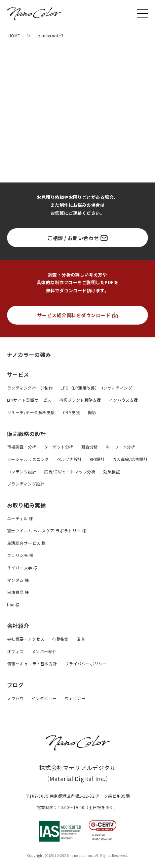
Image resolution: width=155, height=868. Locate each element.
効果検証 (112, 472)
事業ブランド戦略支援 (80, 400)
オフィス (15, 651)
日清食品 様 (18, 592)
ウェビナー (75, 698)
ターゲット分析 (59, 447)
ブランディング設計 (26, 484)
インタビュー (44, 698)
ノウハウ (15, 698)
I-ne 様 (13, 605)
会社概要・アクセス (26, 639)
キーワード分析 (121, 447)
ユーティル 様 (20, 518)
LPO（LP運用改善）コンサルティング (96, 388)
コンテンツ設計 (22, 472)
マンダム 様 (18, 580)
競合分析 (90, 447)
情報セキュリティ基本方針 (32, 663)
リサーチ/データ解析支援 (31, 412)
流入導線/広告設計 (130, 459)
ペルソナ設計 (69, 459)
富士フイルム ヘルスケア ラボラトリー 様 (47, 530)
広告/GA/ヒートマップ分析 (70, 472)
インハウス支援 (124, 400)
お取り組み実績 (26, 505)
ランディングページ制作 (30, 388)
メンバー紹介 (44, 651)
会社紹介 (18, 626)
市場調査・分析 (22, 447)
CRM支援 (71, 412)
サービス (18, 374)
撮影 (92, 412)
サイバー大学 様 (22, 567)
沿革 (81, 639)
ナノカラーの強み (29, 354)
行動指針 (61, 639)
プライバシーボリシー (86, 663)
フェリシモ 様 (20, 555)
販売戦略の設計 (26, 434)
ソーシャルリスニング (28, 459)
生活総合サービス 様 (27, 543)
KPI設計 (97, 459)
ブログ (15, 685)
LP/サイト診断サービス (29, 400)
